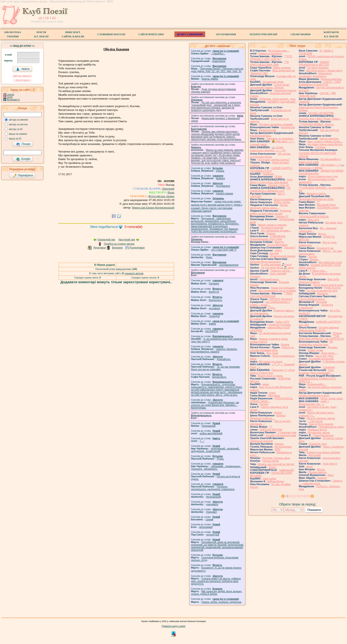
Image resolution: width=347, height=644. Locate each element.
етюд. (273, 393)
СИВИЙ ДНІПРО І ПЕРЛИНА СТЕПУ (271, 170)
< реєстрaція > (22, 80)
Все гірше (273, 353)
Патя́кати (214, 284)
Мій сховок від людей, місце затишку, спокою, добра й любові (217, 593)
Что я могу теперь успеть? (274, 160)
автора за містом (18, 124)
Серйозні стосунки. (280, 325)
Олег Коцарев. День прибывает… (316, 371)
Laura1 (11, 94)
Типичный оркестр (285, 90)
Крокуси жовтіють (332, 79)
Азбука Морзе (276, 481)
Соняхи (271, 233)
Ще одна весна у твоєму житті (324, 70)
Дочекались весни (319, 432)
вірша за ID (15, 139)
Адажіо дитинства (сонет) (314, 396)
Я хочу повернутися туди (323, 176)
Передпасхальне (323, 435)
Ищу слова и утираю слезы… (325, 141)
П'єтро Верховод (277, 245)
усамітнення (219, 61)
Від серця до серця (271, 361)
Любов (278, 413)
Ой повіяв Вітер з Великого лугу (270, 189)
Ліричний (168, 189)
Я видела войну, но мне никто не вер (271, 212)
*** (271, 427)
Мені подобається (104, 227)
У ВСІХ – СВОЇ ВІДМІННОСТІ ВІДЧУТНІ (320, 83)
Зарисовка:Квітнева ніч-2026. (316, 199)
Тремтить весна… (281, 271)
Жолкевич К (13, 100)
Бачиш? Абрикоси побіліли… (268, 417)
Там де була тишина (321, 424)
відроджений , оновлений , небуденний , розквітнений (215, 450)
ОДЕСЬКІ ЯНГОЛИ (271, 430)
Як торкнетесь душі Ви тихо (316, 343)
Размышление (267, 130)
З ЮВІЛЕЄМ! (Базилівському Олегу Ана (268, 238)
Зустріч (313, 257)
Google (23, 159)
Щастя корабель (284, 199)
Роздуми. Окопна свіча (276, 458)
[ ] (288, 496)
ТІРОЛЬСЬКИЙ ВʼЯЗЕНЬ (314, 217)
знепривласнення (229, 265)
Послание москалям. (321, 359)
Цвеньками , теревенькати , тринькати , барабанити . (216, 468)
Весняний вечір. (327, 205)
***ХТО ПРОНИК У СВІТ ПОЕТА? (271, 58)
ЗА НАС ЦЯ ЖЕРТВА (321, 113)
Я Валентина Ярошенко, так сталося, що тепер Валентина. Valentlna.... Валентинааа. (215, 405)
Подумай (321, 302)
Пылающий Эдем (273, 82)
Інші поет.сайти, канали (73, 34)
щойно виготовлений (211, 433)
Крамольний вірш (261, 136)
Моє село (313, 220)
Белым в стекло (316, 193)
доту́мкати (215, 308)
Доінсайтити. (224, 359)
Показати (314, 510)
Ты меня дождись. (318, 68)
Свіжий (210, 520)
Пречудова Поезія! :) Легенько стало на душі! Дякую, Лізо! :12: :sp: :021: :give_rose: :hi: (217, 70)
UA (40, 18)
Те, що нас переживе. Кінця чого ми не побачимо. (216, 368)
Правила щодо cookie (173, 626)
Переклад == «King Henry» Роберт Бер (272, 371)
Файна (213, 324)
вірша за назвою (18, 134)
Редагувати (100, 248)
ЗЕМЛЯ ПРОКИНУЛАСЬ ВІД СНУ (314, 63)
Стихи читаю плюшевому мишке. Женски (270, 86)
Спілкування (300, 34)
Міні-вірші (274, 396)
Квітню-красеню (329, 139)
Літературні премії (263, 34)
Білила (285, 344)
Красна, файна (210, 79)
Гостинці (320, 147)
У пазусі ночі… (319, 271)
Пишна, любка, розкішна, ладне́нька (221, 602)
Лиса (331, 475)
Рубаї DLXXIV (333, 288)
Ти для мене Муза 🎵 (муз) (278, 268)
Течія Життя (330, 464)
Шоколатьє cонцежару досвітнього (315, 75)
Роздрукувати (137, 248)
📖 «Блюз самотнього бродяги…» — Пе (268, 149)
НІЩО (278, 250)
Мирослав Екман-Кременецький (153, 207)
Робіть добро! (282, 202)
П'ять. (272, 308)
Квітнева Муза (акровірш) (265, 262)
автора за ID (16, 129)
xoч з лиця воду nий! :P (224, 250)
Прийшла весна (317, 430)
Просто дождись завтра (321, 418)
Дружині (332, 347)
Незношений (209, 426)
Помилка (304, 102)
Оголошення (226, 34)
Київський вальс (269, 279)
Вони (310, 466)
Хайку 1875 (282, 322)
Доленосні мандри (272, 228)
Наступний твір (127, 240)
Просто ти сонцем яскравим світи (272, 349)
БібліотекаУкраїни (13, 34)
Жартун (279, 242)
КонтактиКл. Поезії (331, 34)
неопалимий (206, 527)
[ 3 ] (298, 496)
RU (54, 18)
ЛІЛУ (278, 449)
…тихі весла (315, 421)
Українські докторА (261, 441)
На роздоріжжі (283, 447)
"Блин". (273, 467)
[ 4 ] (303, 496)
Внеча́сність (216, 300)
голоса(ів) (133, 227)
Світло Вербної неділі (312, 299)
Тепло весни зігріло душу (328, 285)
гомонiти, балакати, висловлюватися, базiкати (214, 350)
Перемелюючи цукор (331, 427)
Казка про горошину (283, 288)
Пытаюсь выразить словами (276, 124)
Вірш (171, 192)
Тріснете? (290, 248)
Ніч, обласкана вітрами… (276, 231)
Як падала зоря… (279, 51)
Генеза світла (271, 461)
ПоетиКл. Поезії (41, 34)
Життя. (322, 234)
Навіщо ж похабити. (271, 53)
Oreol (10, 97)
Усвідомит (211, 512)
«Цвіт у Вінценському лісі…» (314, 403)
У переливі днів (287, 432)
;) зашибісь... (218, 54)
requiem (322, 478)
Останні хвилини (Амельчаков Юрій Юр (319, 329)
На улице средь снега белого (325, 144)
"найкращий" (287, 470)
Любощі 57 (282, 216)
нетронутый (213, 535)
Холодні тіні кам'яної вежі (281, 435)
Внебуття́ (214, 292)
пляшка (220, 171)
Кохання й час (325, 248)
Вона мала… (329, 353)
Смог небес (269, 479)
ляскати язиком (225, 194)
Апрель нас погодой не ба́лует (276, 464)
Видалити (117, 248)
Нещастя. (323, 293)
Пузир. (220, 459)
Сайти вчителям (151, 34)
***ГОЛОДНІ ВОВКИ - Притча (316, 124)
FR (47, 18)
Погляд (264, 404)
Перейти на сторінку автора (119, 244)
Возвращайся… (317, 384)
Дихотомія (315, 455)
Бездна (274, 253)
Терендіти (214, 316)
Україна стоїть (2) (279, 185)
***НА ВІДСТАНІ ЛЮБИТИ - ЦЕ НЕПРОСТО (321, 337)
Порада (337, 333)
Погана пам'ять (318, 472)
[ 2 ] (293, 496)
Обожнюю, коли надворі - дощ (277, 99)
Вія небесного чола (330, 262)
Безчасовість (219, 377)
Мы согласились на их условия (277, 291)
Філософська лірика (161, 196)
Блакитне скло (318, 444)
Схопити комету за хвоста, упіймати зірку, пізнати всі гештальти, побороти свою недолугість (216, 581)
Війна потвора (282, 68)
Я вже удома (315, 350)
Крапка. (280, 444)
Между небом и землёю (272, 225)
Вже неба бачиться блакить (319, 281)
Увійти (23, 69)
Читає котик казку (332, 398)
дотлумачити (223, 186)
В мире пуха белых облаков (323, 452)
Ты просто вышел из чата (322, 291)
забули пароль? (22, 76)
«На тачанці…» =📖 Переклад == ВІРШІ (322, 166)
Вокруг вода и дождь (270, 376)
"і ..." (202, 441)
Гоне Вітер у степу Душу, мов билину (271, 181)
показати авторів (134, 273)
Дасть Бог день (325, 356)
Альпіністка (288, 127)
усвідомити (212, 504)
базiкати (221, 178)
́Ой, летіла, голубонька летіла (271, 155)
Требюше (268, 174)
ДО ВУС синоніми (190, 34)
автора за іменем (18, 120)
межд (266, 384)
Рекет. (209, 257)
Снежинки (329, 367)
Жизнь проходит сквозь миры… (269, 206)
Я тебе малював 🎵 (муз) (276, 265)
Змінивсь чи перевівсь (280, 139)
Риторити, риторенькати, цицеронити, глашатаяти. (213, 488)
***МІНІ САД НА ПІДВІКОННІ (271, 295)
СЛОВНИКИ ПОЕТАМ (111, 34)
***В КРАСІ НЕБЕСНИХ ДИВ (269, 63)
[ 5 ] (308, 496)
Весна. (321, 469)
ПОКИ (278, 177)
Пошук (23, 144)
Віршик (314, 259)
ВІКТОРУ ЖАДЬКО (281, 299)
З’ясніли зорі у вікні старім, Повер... (320, 119)
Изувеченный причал (283, 256)
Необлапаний (213, 497)
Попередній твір (106, 240)
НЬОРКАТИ (212, 331)
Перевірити (23, 176)
